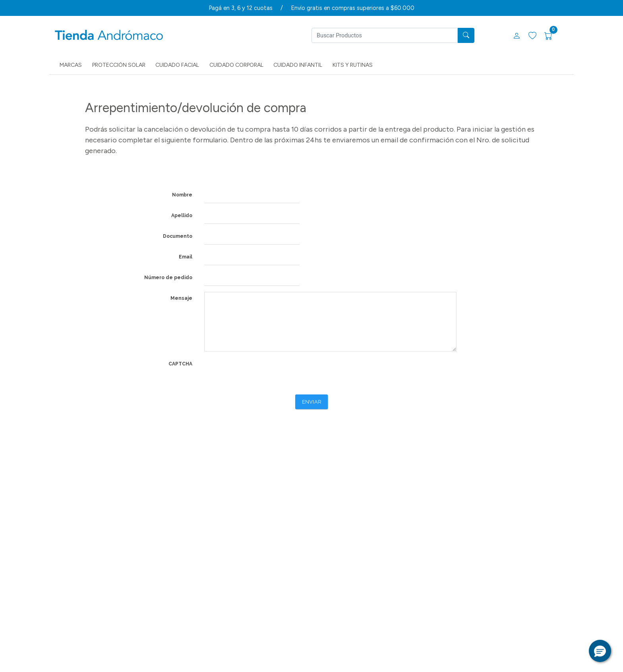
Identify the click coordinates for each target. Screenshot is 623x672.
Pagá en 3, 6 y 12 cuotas (241, 8)
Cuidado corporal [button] (236, 65)
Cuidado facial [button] (177, 65)
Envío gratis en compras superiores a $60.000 (353, 8)
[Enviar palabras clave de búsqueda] (466, 35)
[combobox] (385, 35)
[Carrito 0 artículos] (553, 36)
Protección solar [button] (119, 65)
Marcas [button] (71, 65)
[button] (517, 36)
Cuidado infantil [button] (298, 65)
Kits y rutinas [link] (353, 65)
